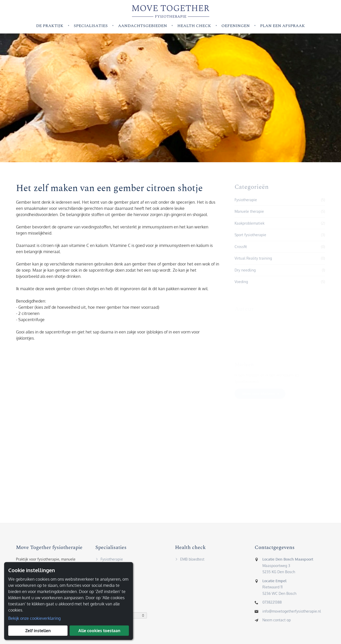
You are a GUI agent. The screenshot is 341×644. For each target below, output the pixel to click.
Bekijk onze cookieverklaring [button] (34, 618)
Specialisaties (91, 26)
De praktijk (50, 26)
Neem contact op (277, 621)
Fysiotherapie (109, 560)
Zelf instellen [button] (38, 631)
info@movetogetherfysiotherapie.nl (292, 612)
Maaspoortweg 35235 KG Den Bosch (288, 566)
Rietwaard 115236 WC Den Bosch (279, 588)
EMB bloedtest (190, 560)
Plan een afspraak (282, 26)
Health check (194, 26)
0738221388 (272, 603)
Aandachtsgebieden (143, 26)
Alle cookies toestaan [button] (99, 631)
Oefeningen (236, 26)
